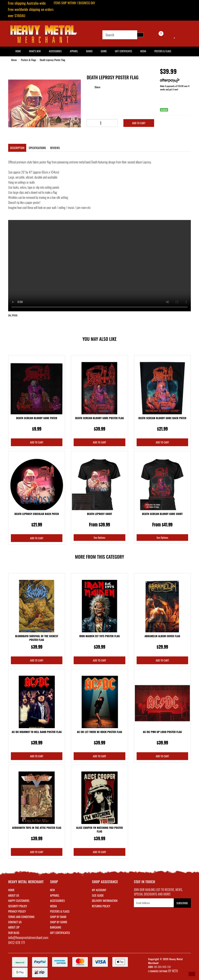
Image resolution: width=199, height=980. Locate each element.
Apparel (74, 51)
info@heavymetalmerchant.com (28, 937)
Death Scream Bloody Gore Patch (37, 418)
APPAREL (55, 895)
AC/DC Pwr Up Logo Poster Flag (162, 732)
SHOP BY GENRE (59, 922)
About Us (14, 895)
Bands (89, 51)
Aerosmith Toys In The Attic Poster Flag (37, 828)
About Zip (14, 927)
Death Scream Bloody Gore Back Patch (162, 418)
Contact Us (15, 922)
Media (143, 51)
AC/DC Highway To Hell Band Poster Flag (37, 732)
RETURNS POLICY (101, 906)
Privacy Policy (17, 911)
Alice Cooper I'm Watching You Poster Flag (99, 829)
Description (17, 148)
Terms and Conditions (21, 917)
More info (174, 80)
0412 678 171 (17, 942)
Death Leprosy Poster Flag (52, 60)
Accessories (55, 51)
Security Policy (18, 906)
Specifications (37, 148)
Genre (104, 51)
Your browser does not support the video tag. (99, 266)
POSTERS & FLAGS (60, 911)
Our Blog (14, 933)
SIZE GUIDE (98, 895)
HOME (18, 51)
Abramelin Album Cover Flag (162, 636)
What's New (35, 51)
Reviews (55, 148)
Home (14, 60)
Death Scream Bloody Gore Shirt (162, 514)
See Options (99, 537)
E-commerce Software (158, 971)
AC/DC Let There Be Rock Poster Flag (99, 732)
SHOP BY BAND (58, 917)
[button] (192, 974)
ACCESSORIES (58, 901)
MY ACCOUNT (99, 890)
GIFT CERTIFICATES (60, 933)
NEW (53, 890)
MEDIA (54, 906)
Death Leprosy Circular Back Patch (37, 514)
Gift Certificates (123, 51)
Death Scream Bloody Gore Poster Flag (99, 418)
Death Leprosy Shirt (100, 514)
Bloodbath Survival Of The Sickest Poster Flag (37, 638)
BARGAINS (56, 927)
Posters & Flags (163, 51)
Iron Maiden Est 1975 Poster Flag (99, 636)
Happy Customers (19, 901)
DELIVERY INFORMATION (105, 901)
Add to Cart (139, 123)
